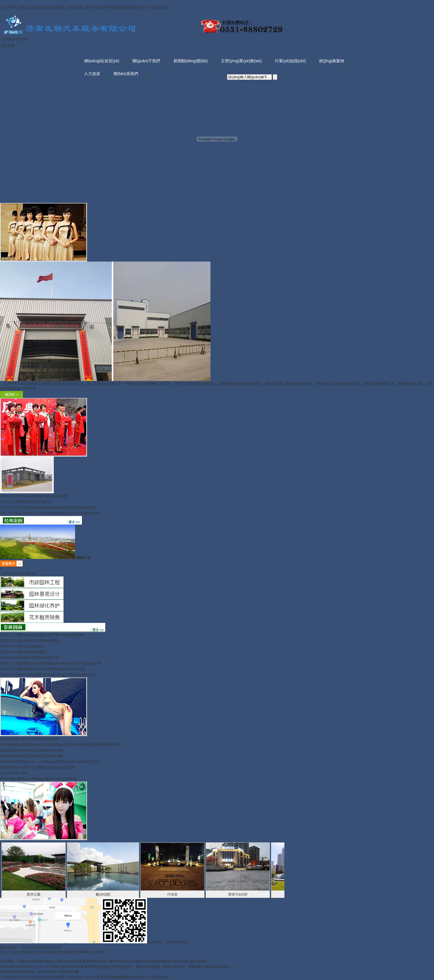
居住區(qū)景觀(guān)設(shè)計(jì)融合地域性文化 (57, 675)
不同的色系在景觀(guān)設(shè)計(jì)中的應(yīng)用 (56, 507)
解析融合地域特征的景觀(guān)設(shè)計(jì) (52, 669)
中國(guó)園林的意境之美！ (40, 658)
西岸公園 (34, 894)
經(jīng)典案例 (332, 61)
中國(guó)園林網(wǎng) (35, 961)
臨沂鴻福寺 (199, 961)
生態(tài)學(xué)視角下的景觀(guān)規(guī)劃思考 (37, 767)
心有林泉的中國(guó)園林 (39, 641)
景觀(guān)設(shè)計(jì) (35, 502)
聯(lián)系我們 (126, 74)
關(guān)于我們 (146, 61)
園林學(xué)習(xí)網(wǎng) (130, 961)
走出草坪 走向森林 (14, 773)
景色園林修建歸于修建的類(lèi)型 (42, 496)
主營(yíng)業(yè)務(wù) (241, 61)
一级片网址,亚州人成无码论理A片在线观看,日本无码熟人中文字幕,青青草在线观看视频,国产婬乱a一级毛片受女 (84, 7)
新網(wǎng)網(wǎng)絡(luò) (209, 967)
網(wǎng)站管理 (148, 967)
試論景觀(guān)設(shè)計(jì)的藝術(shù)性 (32, 750)
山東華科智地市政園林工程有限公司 (105, 967)
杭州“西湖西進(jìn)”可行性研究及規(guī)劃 (31, 756)
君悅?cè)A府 (238, 894)
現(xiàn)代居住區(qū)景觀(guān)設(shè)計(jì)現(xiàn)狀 (58, 513)
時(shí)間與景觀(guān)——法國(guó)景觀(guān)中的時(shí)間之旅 (50, 762)
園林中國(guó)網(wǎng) (170, 961)
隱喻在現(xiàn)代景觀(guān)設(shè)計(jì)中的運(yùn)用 (60, 663)
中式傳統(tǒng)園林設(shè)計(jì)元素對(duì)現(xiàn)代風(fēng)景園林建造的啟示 (60, 745)
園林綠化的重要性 (33, 652)
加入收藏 (8, 46)
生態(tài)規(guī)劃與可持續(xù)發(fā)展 (29, 739)
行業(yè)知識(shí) (290, 61)
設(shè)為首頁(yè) (15, 39)
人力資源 (92, 74)
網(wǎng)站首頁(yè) (102, 61)
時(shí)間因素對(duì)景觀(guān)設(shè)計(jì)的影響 (38, 779)
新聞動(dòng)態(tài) (191, 61)
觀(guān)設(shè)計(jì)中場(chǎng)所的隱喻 (51, 635)
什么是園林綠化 (31, 646)
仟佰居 (172, 894)
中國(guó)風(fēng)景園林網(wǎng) (81, 961)
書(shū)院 (103, 894)
